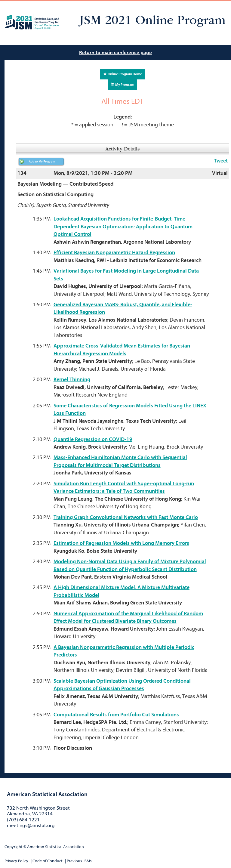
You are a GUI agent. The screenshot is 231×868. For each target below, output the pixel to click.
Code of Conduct (48, 861)
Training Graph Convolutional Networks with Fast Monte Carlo (126, 517)
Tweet (221, 161)
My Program (122, 85)
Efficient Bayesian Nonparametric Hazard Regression (114, 253)
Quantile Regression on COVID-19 (93, 439)
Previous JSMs (79, 861)
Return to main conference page (115, 53)
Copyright (14, 847)
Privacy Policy (16, 861)
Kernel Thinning (72, 380)
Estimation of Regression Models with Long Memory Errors (121, 543)
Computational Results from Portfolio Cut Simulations (116, 715)
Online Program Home (123, 74)
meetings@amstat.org (31, 825)
